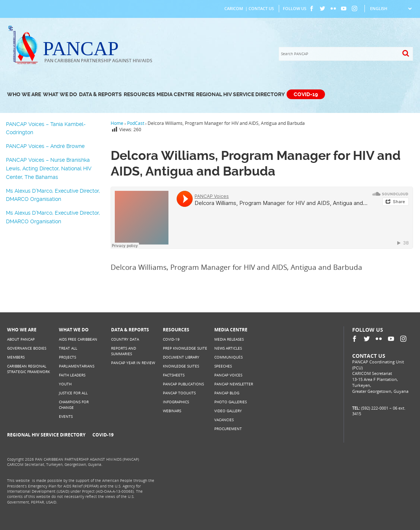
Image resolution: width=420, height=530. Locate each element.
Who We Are (24, 94)
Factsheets (174, 375)
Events (66, 417)
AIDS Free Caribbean (78, 339)
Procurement (228, 429)
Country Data (125, 339)
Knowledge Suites (181, 366)
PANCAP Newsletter (234, 384)
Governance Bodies (27, 348)
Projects (67, 357)
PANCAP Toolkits (179, 393)
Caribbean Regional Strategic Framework (29, 369)
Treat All (68, 348)
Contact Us (261, 9)
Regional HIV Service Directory (240, 94)
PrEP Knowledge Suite (185, 348)
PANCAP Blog (227, 393)
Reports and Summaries (124, 351)
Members (16, 357)
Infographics (176, 402)
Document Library (181, 357)
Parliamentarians (77, 366)
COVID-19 (306, 94)
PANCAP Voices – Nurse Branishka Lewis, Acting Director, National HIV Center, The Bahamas (49, 168)
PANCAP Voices (228, 375)
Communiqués (228, 357)
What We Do (60, 94)
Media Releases (229, 339)
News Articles (228, 348)
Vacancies (224, 420)
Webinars (172, 411)
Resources (139, 94)
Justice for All (73, 393)
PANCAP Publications (183, 384)
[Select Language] (391, 9)
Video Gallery (228, 411)
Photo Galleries (230, 402)
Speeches (223, 366)
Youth (65, 384)
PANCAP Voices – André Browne (45, 146)
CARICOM (234, 9)
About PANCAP (21, 339)
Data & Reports (100, 94)
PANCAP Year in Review (133, 363)
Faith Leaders (72, 375)
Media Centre (175, 94)
